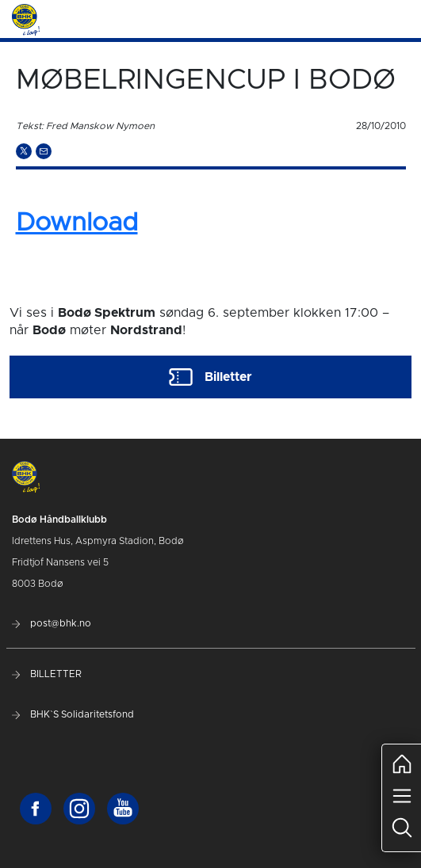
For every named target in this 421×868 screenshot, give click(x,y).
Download (77, 223)
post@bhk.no (52, 623)
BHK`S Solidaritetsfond (73, 714)
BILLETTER (47, 674)
